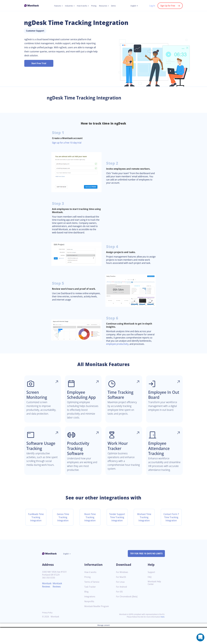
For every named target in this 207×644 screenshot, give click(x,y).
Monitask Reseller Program (98, 623)
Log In (151, 6)
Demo (115, 6)
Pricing (94, 6)
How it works (82, 6)
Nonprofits (90, 618)
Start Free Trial (39, 70)
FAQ (150, 594)
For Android (122, 604)
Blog (87, 609)
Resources (104, 6)
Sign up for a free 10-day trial (68, 149)
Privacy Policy (48, 630)
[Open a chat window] (200, 637)
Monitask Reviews (47, 602)
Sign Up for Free (167, 6)
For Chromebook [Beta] (128, 614)
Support (152, 589)
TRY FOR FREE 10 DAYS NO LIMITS (145, 571)
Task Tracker (91, 604)
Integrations (90, 614)
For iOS (120, 609)
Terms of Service (92, 599)
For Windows (122, 589)
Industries (68, 6)
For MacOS (121, 594)
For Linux (121, 599)
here (162, 634)
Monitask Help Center (155, 600)
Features (56, 6)
